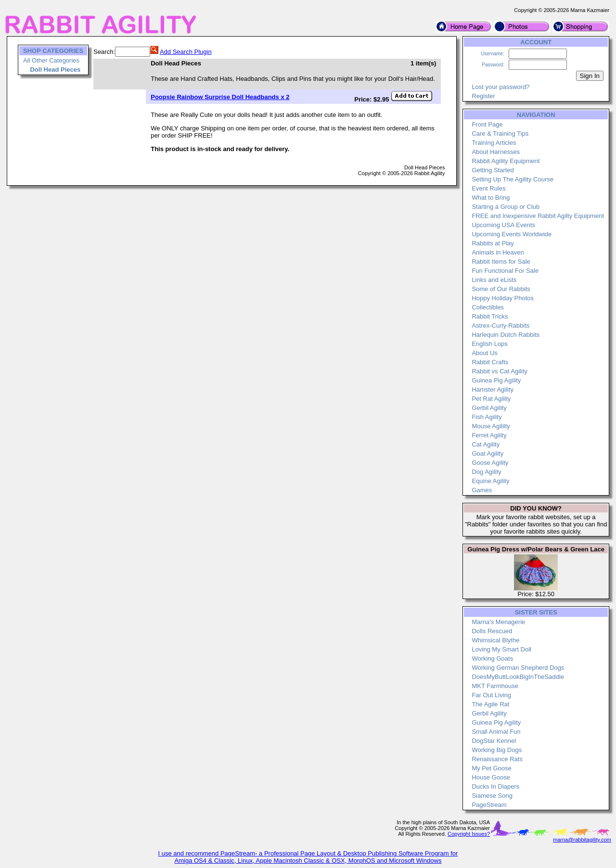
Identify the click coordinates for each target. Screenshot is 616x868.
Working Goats (492, 658)
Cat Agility (486, 444)
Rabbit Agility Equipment (506, 161)
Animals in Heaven (498, 252)
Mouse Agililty (491, 426)
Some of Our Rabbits (501, 289)
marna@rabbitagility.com (582, 840)
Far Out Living (491, 695)
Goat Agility (488, 453)
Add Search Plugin (186, 52)
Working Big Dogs (497, 750)
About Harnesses (496, 152)
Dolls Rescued (492, 631)
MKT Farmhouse (495, 686)
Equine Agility (490, 481)
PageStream (489, 805)
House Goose (491, 777)
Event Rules (488, 188)
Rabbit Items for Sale (501, 262)
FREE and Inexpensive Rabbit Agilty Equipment (538, 216)
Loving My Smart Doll (501, 649)
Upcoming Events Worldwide (512, 234)
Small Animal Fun (496, 732)
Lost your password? (500, 87)
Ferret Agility (489, 435)
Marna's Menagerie (498, 622)
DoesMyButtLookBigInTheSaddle (518, 677)
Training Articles (494, 143)
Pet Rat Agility (491, 399)
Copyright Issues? (469, 834)
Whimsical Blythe (495, 640)
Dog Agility (486, 472)
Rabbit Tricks (490, 316)
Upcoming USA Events (503, 225)
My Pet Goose (491, 768)
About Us (484, 353)
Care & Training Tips (500, 134)
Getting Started (493, 170)
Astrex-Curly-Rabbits (500, 325)
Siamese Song (492, 796)
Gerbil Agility (489, 408)
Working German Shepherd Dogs (518, 668)
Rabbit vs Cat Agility (500, 371)
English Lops (489, 344)
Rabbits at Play (493, 243)
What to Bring (491, 198)
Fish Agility (487, 417)
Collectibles (488, 307)
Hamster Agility (493, 389)
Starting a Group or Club (506, 207)
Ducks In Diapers (495, 786)
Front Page (487, 124)
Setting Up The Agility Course (513, 179)
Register (483, 96)
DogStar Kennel (494, 741)
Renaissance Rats (497, 759)
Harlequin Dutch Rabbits (506, 335)
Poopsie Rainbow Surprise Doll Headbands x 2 (220, 97)
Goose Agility (490, 463)
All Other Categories (51, 60)
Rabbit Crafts (490, 362)
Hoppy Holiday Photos (503, 298)
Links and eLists (494, 280)
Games (482, 490)
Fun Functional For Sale (505, 271)
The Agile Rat (490, 704)
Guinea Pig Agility (496, 380)
